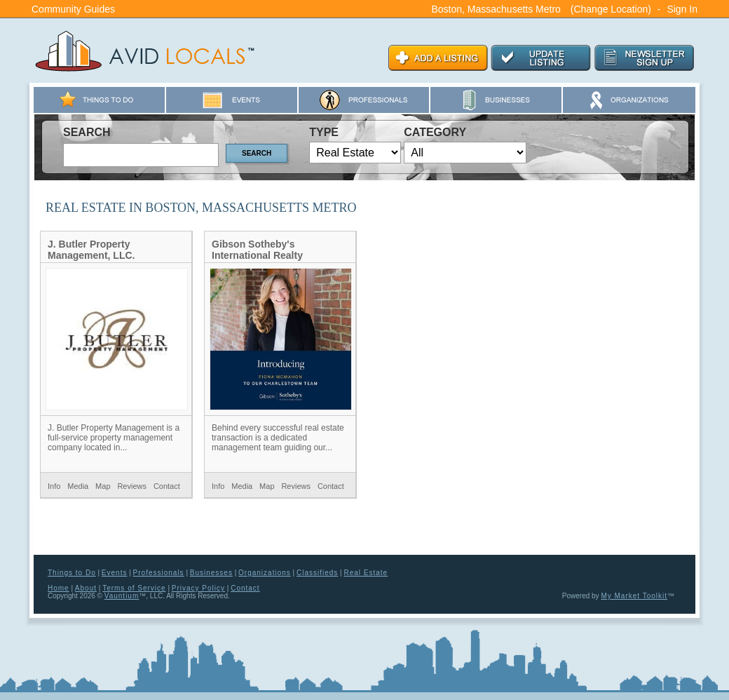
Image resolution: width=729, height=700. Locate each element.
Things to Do (72, 573)
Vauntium (122, 596)
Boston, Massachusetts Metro (496, 9)
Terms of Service (134, 588)
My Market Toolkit (634, 596)
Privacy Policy (198, 588)
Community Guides (73, 9)
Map (103, 486)
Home (59, 588)
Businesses (211, 573)
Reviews (132, 486)
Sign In (682, 9)
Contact (167, 486)
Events (115, 573)
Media (78, 486)
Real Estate (366, 573)
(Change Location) (611, 9)
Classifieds (317, 573)
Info (54, 486)
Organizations (265, 573)
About (86, 588)
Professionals (159, 573)
